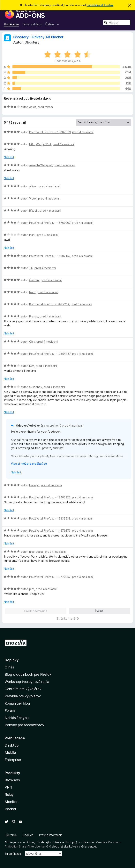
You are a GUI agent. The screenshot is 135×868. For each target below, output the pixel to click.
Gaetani (34, 280)
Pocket (11, 809)
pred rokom (45, 107)
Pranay (34, 316)
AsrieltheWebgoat (41, 165)
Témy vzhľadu (32, 24)
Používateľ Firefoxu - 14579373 (50, 531)
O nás (9, 667)
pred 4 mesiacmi (83, 132)
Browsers (12, 780)
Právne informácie (51, 835)
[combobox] (117, 23)
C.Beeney (36, 387)
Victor (33, 198)
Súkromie (11, 835)
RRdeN (34, 211)
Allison (33, 186)
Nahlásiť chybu (17, 718)
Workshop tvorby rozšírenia (27, 682)
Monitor (11, 802)
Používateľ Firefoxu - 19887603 (50, 132)
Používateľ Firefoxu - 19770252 (50, 577)
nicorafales (36, 552)
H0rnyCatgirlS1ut (40, 144)
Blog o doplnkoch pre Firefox (28, 674)
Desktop (12, 745)
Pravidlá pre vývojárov (23, 696)
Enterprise (13, 760)
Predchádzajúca (36, 611)
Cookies (28, 835)
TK (31, 268)
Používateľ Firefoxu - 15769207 (50, 223)
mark (32, 235)
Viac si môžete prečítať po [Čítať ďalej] (29, 464)
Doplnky (12, 660)
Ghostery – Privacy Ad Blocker (38, 37)
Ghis (32, 342)
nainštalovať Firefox (100, 5)
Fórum (10, 711)
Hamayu (34, 485)
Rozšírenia (11, 24)
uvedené (22, 842)
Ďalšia (99, 611)
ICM (32, 366)
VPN (8, 787)
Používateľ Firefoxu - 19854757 (50, 354)
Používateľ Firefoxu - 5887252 (49, 304)
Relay (9, 794)
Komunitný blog (17, 703)
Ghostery (32, 42)
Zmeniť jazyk (13, 854)
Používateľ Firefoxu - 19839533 (50, 518)
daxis (33, 107)
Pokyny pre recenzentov (24, 725)
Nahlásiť (9, 157)
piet (32, 589)
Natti (32, 292)
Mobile (10, 753)
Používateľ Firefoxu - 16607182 (50, 256)
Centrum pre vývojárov (23, 689)
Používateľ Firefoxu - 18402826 (50, 497)
